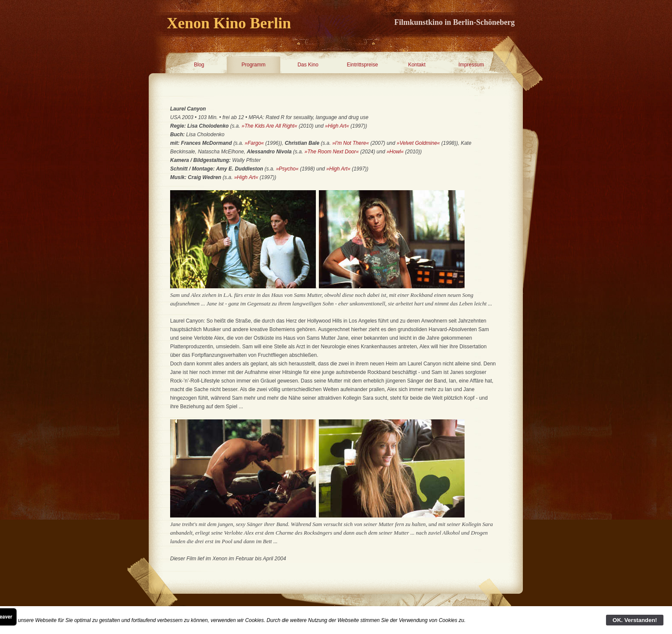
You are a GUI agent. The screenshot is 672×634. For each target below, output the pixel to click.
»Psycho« (287, 169)
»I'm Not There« (351, 143)
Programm (253, 65)
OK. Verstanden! (635, 620)
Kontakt (417, 65)
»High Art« (337, 126)
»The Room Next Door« (332, 152)
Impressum (471, 65)
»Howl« (395, 152)
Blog (199, 65)
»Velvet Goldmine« (418, 143)
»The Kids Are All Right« (270, 126)
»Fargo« (254, 143)
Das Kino (308, 65)
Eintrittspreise (362, 65)
